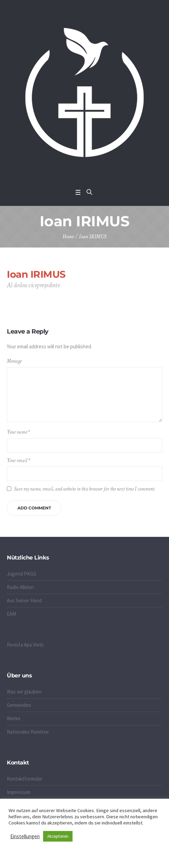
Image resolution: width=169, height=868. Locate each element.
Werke (14, 718)
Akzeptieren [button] (58, 836)
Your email (18, 461)
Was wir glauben (24, 692)
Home (68, 237)
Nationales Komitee (28, 732)
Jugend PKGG (22, 574)
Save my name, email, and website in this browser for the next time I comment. (85, 489)
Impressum (19, 792)
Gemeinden (19, 705)
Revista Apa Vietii (25, 645)
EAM (11, 614)
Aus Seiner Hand (24, 600)
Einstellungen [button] (25, 836)
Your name (18, 432)
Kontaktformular (25, 779)
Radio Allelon (20, 587)
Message (14, 361)
